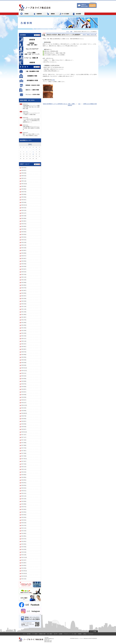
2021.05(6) (24, 325)
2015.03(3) (24, 517)
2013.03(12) (24, 571)
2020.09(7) (24, 347)
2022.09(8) (24, 282)
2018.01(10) (24, 432)
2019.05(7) (24, 389)
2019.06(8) (24, 387)
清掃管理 (84, 35)
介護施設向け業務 (42, 634)
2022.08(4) (24, 285)
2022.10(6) (24, 280)
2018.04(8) (24, 424)
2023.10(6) (24, 248)
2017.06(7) (24, 451)
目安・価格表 (50, 634)
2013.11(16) (24, 557)
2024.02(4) (24, 237)
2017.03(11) (24, 459)
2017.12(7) (24, 435)
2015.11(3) (24, 496)
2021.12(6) (24, 306)
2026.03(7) (24, 170)
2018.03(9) (24, 427)
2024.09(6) (24, 218)
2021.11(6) (24, 309)
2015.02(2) (24, 520)
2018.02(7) (24, 429)
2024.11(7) (24, 213)
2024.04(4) (24, 232)
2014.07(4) (24, 539)
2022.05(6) (24, 293)
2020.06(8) (24, 355)
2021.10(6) (24, 312)
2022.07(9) (24, 288)
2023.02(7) (24, 269)
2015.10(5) (24, 499)
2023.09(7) (24, 250)
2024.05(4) (24, 229)
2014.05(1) (24, 541)
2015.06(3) (24, 509)
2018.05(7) (24, 421)
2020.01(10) (24, 368)
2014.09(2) (24, 533)
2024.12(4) (24, 210)
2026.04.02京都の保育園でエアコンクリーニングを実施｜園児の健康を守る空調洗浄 (31, 127)
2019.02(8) (24, 397)
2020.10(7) (24, 344)
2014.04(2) (24, 544)
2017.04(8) (24, 456)
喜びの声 (56, 634)
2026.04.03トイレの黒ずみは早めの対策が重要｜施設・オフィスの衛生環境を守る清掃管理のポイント (31, 120)
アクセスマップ (67, 634)
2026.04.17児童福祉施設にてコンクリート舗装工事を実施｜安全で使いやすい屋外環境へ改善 (31, 106)
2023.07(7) (24, 256)
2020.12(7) (24, 339)
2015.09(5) (24, 501)
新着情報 (80, 634)
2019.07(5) (24, 384)
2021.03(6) (24, 330)
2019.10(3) (24, 376)
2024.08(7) (24, 221)
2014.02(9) (24, 549)
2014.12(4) (24, 525)
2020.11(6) (24, 341)
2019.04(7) (24, 392)
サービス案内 (35, 634)
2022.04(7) (24, 296)
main (79, 104)
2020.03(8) (24, 363)
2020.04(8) (24, 360)
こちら (53, 80)
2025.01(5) (24, 208)
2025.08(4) (24, 189)
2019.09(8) (24, 379)
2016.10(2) (24, 472)
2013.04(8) (24, 568)
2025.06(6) (24, 194)
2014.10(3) (24, 531)
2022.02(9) (24, 301)
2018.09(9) (24, 411)
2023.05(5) (24, 261)
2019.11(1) (24, 373)
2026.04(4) (24, 168)
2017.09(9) (24, 443)
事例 (71, 32)
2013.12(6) (24, 555)
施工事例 (29, 634)
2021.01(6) (24, 336)
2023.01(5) (24, 272)
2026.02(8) (24, 173)
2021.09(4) (24, 314)
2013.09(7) (24, 563)
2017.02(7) (24, 461)
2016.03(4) (24, 485)
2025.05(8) (24, 197)
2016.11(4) (24, 469)
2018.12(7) (24, 403)
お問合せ (85, 634)
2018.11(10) (24, 405)
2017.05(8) (24, 453)
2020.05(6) (24, 357)
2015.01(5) (24, 523)
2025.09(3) (24, 186)
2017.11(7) (24, 437)
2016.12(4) (24, 467)
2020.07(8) (24, 352)
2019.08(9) (24, 381)
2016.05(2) (24, 480)
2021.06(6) (24, 322)
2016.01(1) (24, 491)
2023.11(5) (24, 245)
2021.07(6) (24, 320)
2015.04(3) (24, 515)
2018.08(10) (24, 413)
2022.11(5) (24, 277)
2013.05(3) (24, 565)
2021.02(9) (24, 333)
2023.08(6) (24, 253)
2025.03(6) (24, 202)
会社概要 (60, 634)
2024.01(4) (24, 240)
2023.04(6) (24, 264)
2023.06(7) (24, 258)
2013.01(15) (24, 576)
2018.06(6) (24, 419)
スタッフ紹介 (74, 634)
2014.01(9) (24, 552)
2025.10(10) (24, 184)
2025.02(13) (24, 205)
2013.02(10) (24, 573)
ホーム (68, 32)
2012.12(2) (24, 579)
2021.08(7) (24, 317)
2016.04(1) (24, 483)
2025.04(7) (24, 200)
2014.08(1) (24, 536)
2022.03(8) (24, 298)
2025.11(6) (24, 181)
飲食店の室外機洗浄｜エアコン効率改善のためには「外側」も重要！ (59, 104)
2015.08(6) (24, 504)
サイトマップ (91, 634)
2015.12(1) (24, 493)
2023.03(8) (24, 266)
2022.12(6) (24, 274)
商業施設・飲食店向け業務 (91, 35)
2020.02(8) (24, 365)
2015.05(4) (24, 512)
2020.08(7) (24, 349)
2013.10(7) (24, 560)
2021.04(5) (24, 328)
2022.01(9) (24, 304)
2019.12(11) (24, 371)
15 (33, 154)
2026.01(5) (24, 176)
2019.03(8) (24, 395)
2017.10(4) (24, 440)
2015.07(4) (24, 507)
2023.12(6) (24, 242)
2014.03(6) (24, 547)
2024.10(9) (24, 216)
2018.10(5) (24, 408)
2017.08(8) (24, 445)
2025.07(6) (24, 192)
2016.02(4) (24, 488)
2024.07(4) (24, 224)
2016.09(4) (24, 475)
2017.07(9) (24, 448)
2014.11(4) (24, 528)
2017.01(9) (24, 464)
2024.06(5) (24, 226)
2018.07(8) (24, 416)
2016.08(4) (24, 477)
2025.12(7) (24, 178)
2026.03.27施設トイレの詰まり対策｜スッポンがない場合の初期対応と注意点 (31, 134)
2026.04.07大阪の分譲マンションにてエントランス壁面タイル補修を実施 (31, 113)
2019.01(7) (24, 400)
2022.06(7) (24, 290)
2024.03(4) (24, 234)
